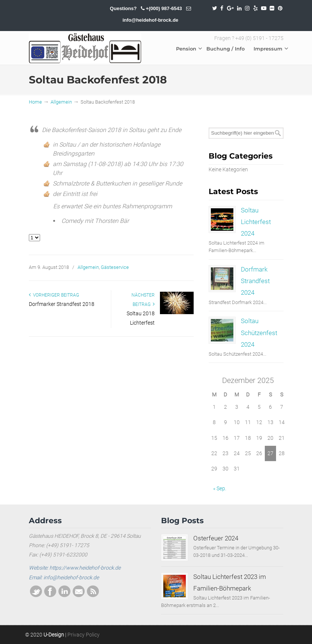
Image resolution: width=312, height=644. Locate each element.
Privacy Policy (84, 635)
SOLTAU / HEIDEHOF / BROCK (85, 48)
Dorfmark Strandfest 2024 (255, 281)
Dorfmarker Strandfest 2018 (62, 304)
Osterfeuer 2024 (216, 538)
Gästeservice (115, 267)
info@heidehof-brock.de (150, 20)
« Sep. (220, 488)
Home (35, 102)
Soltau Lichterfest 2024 (256, 222)
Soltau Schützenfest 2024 (259, 332)
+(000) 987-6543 (164, 8)
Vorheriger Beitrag (54, 295)
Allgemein (61, 102)
